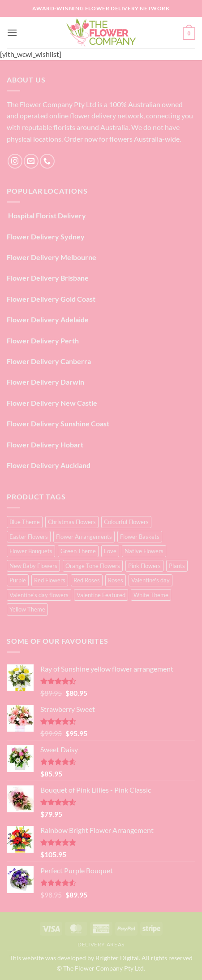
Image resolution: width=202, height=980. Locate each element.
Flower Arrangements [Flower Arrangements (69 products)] (84, 537)
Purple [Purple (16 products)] (18, 580)
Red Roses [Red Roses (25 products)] (87, 580)
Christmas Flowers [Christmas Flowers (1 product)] (72, 522)
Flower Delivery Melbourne (52, 257)
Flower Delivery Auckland (49, 465)
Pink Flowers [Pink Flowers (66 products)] (144, 566)
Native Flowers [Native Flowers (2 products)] (144, 551)
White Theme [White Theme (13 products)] (151, 595)
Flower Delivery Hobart (45, 444)
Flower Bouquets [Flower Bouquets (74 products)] (31, 551)
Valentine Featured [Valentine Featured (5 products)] (101, 595)
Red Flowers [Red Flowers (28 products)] (50, 580)
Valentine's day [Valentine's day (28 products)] (150, 580)
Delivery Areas (101, 944)
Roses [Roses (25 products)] (116, 580)
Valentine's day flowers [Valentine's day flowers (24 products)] (39, 595)
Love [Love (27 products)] (110, 551)
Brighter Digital (117, 958)
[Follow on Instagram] (15, 161)
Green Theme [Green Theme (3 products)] (78, 551)
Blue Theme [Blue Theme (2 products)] (25, 522)
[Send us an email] (31, 161)
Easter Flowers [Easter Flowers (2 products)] (29, 537)
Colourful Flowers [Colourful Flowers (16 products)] (126, 522)
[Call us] (47, 161)
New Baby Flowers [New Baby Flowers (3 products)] (33, 566)
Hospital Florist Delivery (46, 215)
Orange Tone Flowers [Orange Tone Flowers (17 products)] (93, 566)
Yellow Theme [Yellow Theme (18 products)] (27, 609)
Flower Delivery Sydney (46, 236)
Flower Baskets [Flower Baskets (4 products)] (140, 537)
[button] (12, 33)
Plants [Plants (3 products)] (177, 566)
